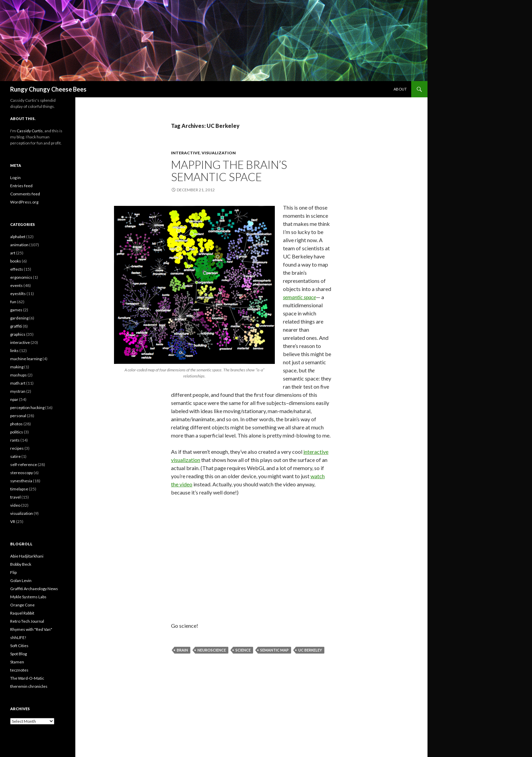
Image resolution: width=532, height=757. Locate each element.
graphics (18, 334)
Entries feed (21, 186)
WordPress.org (24, 202)
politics (17, 432)
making (17, 367)
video (15, 505)
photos (16, 424)
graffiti (16, 326)
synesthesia (21, 481)
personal (18, 416)
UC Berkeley (310, 650)
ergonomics (21, 277)
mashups (18, 375)
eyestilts (18, 294)
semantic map (274, 650)
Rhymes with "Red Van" (31, 629)
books (16, 261)
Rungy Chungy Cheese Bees (48, 89)
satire (15, 456)
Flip (13, 572)
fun (13, 302)
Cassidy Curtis (30, 131)
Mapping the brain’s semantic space (229, 171)
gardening (19, 318)
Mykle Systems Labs (28, 597)
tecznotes (19, 670)
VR (13, 521)
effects (17, 269)
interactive (185, 153)
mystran (18, 391)
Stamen (17, 662)
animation (19, 245)
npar (14, 399)
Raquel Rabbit (22, 613)
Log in (15, 178)
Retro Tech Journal (27, 621)
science (243, 650)
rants (15, 440)
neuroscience (212, 650)
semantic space (299, 297)
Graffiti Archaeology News (34, 589)
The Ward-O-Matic (27, 678)
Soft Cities (19, 646)
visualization (219, 153)
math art (18, 383)
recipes (17, 448)
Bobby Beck (21, 564)
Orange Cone (22, 605)
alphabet (18, 237)
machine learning (26, 359)
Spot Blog (18, 654)
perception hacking (27, 407)
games (16, 310)
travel (15, 497)
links (14, 351)
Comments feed (25, 194)
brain (182, 650)
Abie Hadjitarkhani (27, 556)
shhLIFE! (18, 637)
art (13, 253)
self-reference (24, 464)
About (400, 89)
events (16, 285)
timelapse (19, 489)
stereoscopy (22, 473)
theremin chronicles (29, 686)
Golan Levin (21, 580)
